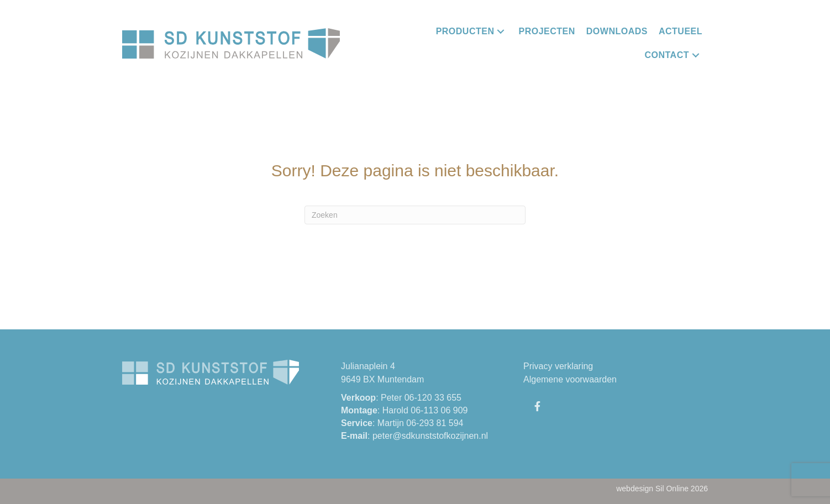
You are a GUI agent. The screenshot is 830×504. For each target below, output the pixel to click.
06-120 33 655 (433, 398)
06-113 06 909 (439, 410)
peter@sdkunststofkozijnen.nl (430, 436)
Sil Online (672, 489)
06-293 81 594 (435, 423)
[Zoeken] (415, 215)
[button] (501, 31)
